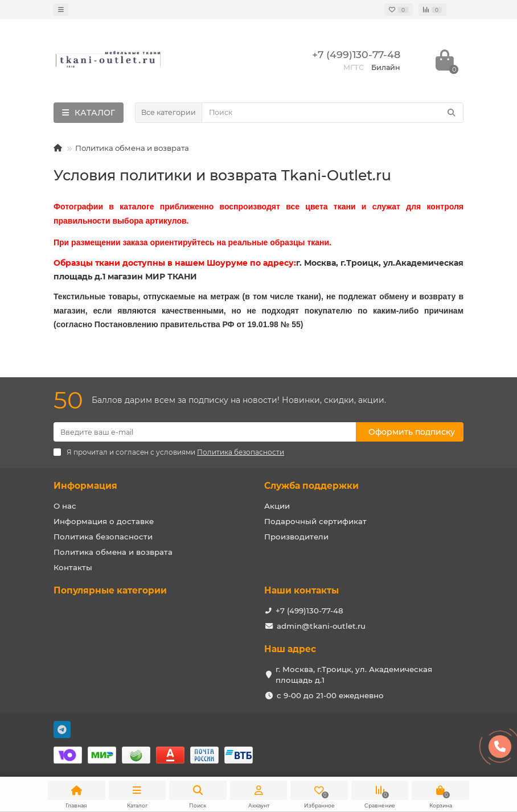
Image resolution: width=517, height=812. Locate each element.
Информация (85, 486)
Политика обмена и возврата (113, 552)
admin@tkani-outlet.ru (321, 626)
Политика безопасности (103, 537)
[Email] (205, 432)
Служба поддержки (311, 486)
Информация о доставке (104, 521)
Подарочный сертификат (315, 521)
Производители (296, 537)
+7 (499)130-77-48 (309, 611)
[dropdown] (61, 10)
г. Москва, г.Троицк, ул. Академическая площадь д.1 (354, 675)
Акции (277, 506)
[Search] (333, 113)
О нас (65, 506)
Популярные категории (110, 590)
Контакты (73, 567)
